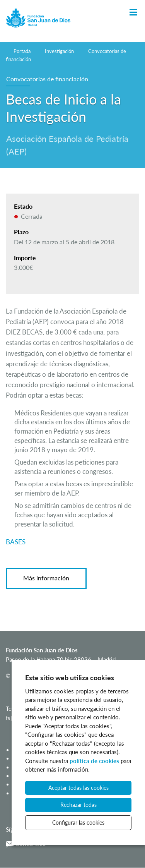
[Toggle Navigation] (133, 13)
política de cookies (94, 761)
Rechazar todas (78, 805)
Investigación (59, 51)
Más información (46, 578)
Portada (22, 51)
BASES (16, 542)
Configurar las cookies (78, 823)
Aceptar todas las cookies (78, 788)
